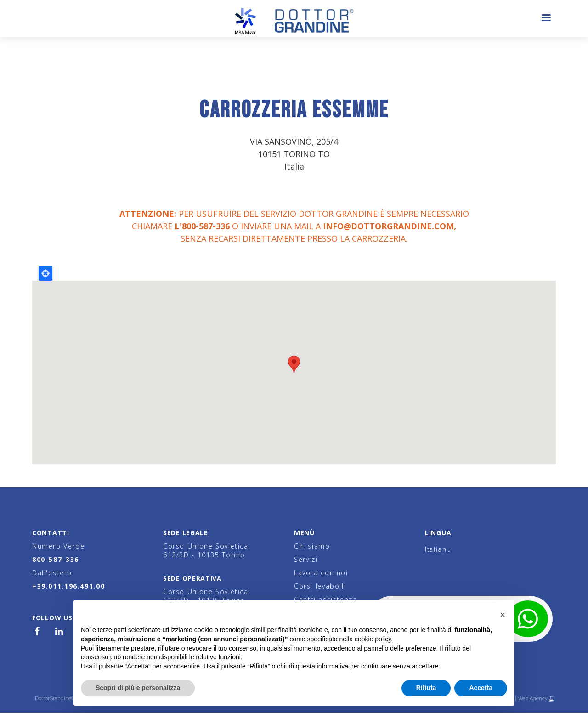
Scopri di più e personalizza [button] (138, 688)
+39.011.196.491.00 (68, 586)
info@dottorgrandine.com (388, 226)
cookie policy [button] (373, 639)
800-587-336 (56, 559)
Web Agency (533, 699)
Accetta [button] (481, 688)
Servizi (306, 559)
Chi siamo (312, 546)
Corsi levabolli (320, 586)
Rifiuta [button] (426, 688)
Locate (45, 273)
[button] (503, 615)
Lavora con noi (321, 573)
